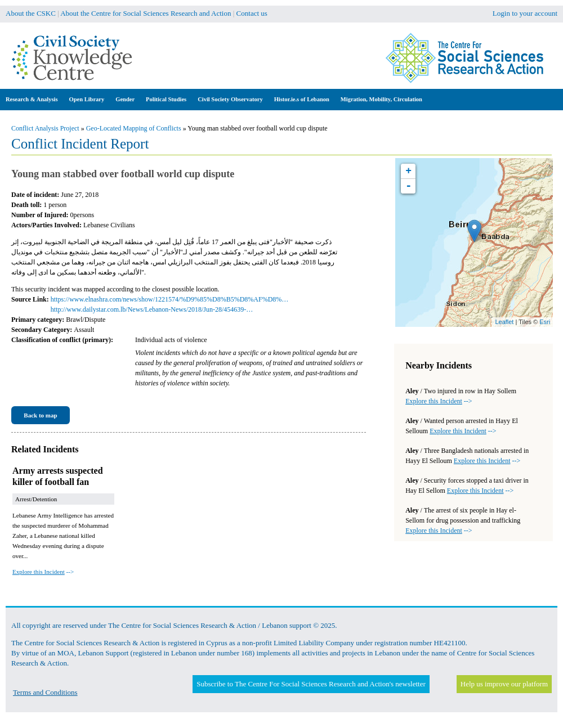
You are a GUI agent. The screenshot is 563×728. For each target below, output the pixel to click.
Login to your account (525, 13)
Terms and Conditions (45, 692)
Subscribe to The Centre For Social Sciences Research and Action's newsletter (311, 684)
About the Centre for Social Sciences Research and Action (146, 13)
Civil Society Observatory (230, 99)
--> (43, 572)
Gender (125, 99)
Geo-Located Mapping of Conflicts (134, 128)
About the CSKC (31, 13)
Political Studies (166, 99)
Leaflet (504, 322)
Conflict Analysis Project (45, 128)
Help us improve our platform (504, 684)
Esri (545, 322)
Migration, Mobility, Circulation (381, 99)
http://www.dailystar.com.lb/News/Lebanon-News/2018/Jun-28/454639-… (152, 309)
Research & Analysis (32, 99)
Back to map (40, 415)
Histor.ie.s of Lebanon (302, 99)
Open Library (87, 99)
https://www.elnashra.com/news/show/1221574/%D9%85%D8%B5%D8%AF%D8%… (170, 299)
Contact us (252, 13)
